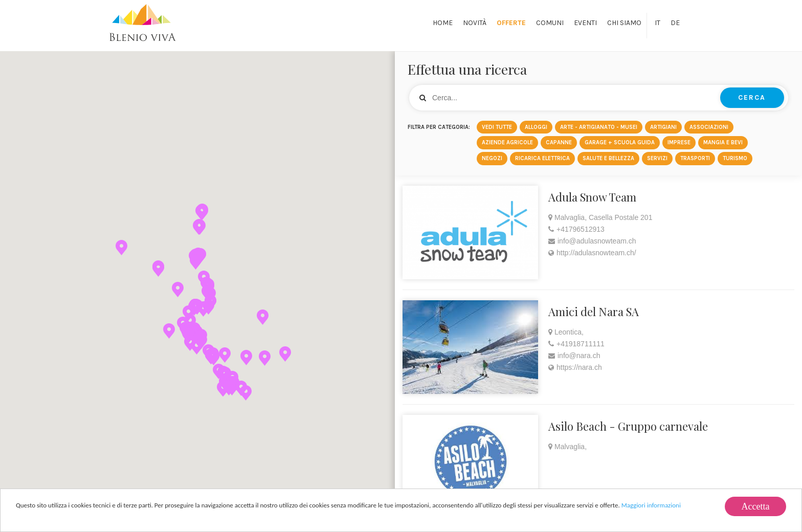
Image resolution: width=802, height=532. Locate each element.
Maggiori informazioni (651, 506)
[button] (190, 343)
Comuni (550, 23)
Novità (475, 23)
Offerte (511, 23)
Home (443, 23)
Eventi (585, 23)
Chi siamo (624, 23)
